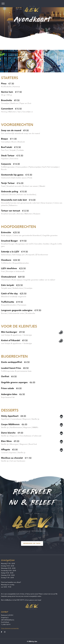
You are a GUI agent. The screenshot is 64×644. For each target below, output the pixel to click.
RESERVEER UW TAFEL (32, 543)
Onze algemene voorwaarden (10, 628)
